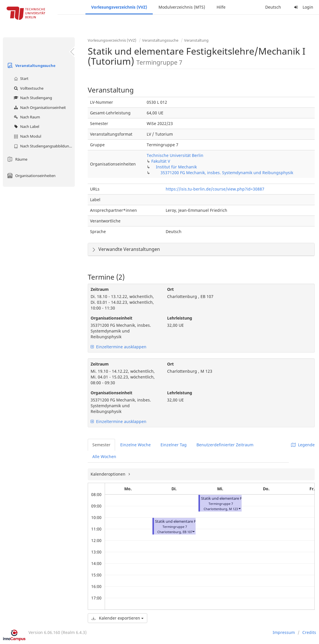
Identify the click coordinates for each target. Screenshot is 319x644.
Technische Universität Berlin (175, 155)
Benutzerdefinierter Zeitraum (225, 445)
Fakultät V (161, 161)
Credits (309, 632)
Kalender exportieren (118, 618)
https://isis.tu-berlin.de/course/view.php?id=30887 (215, 189)
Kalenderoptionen (109, 474)
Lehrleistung (180, 318)
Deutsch (273, 7)
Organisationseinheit (111, 318)
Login (303, 7)
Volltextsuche (28, 88)
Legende (303, 445)
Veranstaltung (196, 40)
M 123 (233, 509)
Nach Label (26, 126)
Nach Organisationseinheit (39, 107)
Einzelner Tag (174, 445)
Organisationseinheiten (31, 176)
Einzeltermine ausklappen (119, 347)
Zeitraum (100, 289)
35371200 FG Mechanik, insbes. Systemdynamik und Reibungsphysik (227, 173)
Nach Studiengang (32, 98)
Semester (101, 445)
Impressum (284, 632)
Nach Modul (27, 136)
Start (20, 78)
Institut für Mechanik (176, 167)
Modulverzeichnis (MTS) (182, 7)
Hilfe (221, 7)
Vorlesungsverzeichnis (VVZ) (119, 7)
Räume (17, 159)
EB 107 (188, 532)
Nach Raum (26, 117)
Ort (170, 289)
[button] (193, 531)
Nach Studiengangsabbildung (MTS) (44, 146)
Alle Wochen (104, 456)
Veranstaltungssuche (31, 66)
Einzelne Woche (135, 445)
